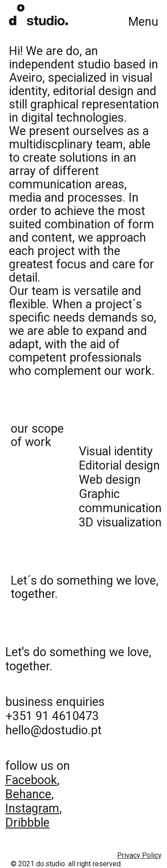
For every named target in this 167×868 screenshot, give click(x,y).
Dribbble (27, 823)
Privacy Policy (139, 855)
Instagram (32, 808)
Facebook (31, 780)
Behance (28, 794)
